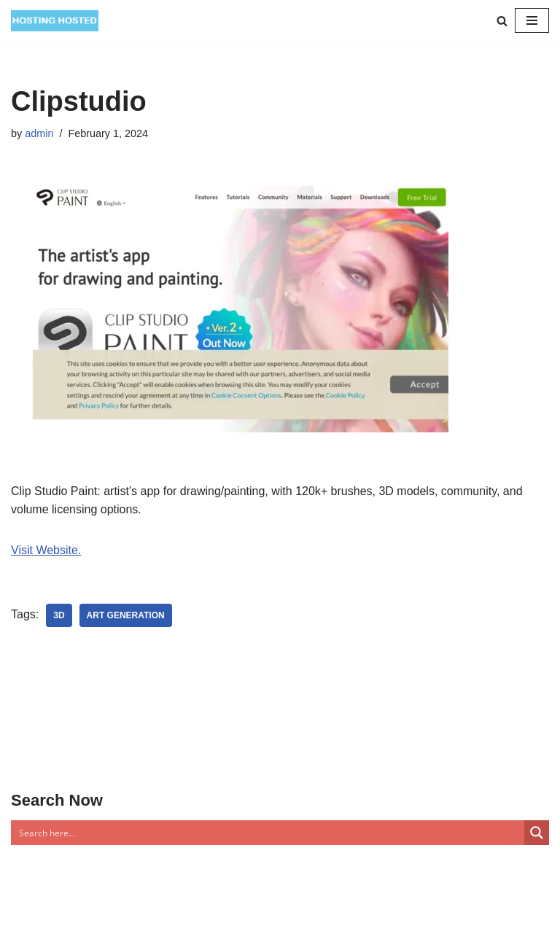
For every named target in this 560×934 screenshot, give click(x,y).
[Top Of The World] (55, 21)
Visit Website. (46, 550)
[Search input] (268, 833)
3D (59, 615)
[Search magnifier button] (537, 833)
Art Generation (126, 615)
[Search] (502, 21)
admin (39, 133)
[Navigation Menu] (532, 20)
